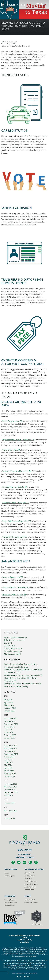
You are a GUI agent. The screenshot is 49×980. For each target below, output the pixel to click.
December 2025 (11, 719)
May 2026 (8, 700)
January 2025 (10, 738)
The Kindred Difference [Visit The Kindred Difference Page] (34, 869)
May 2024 (8, 765)
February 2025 (10, 735)
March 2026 (9, 705)
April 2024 (8, 768)
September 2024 (11, 754)
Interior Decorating (13, 651)
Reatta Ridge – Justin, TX (12, 421)
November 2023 (11, 787)
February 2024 (10, 774)
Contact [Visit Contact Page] (28, 896)
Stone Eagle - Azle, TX (11, 450)
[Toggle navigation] (46, 4)
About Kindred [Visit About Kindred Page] (29, 873)
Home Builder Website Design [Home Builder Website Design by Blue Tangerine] (20, 973)
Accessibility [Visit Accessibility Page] (25, 942)
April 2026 (8, 703)
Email (27, 977)
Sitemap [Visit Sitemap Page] (24, 938)
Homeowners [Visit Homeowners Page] (10, 896)
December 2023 (11, 784)
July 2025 (8, 730)
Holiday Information (13, 649)
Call (20, 977)
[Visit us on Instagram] (36, 862)
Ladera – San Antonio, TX (13, 577)
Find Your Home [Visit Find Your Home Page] (11, 869)
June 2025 (8, 733)
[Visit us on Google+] (24, 862)
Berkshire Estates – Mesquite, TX (16, 503)
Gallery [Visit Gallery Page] (7, 873)
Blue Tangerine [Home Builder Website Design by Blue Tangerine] (33, 973)
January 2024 (10, 776)
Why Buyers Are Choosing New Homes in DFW (23, 675)
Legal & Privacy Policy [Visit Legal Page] (24, 940)
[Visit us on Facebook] (13, 862)
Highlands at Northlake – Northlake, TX (18, 440)
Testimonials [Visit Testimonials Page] (28, 879)
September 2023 (11, 792)
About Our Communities (16, 637)
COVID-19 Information (14, 640)
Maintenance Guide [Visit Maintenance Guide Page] (11, 903)
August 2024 (9, 757)
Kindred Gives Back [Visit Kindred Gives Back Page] (31, 881)
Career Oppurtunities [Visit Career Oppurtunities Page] (31, 903)
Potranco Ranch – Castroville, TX (15, 587)
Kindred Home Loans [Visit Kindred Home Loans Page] (31, 884)
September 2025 (11, 724)
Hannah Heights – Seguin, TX (14, 595)
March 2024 (9, 771)
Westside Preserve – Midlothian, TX (17, 471)
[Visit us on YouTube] (19, 862)
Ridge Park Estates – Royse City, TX (17, 521)
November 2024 (11, 749)
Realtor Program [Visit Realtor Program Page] (9, 876)
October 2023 (10, 790)
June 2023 (8, 795)
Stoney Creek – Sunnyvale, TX (14, 537)
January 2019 (10, 819)
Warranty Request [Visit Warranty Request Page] (10, 900)
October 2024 (10, 751)
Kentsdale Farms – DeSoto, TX (15, 487)
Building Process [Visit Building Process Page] (30, 876)
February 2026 (10, 708)
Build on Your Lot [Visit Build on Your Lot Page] (30, 887)
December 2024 (11, 746)
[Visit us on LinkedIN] (30, 862)
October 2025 (10, 721)
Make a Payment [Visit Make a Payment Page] (10, 905)
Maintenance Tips (12, 654)
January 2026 (10, 711)
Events (8, 643)
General (9, 646)
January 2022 (10, 803)
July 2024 (8, 760)
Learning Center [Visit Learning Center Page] (29, 890)
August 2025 (9, 727)
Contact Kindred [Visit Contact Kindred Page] (30, 900)
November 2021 (11, 811)
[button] (38, 4)
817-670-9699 (25, 850)
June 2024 (8, 762)
